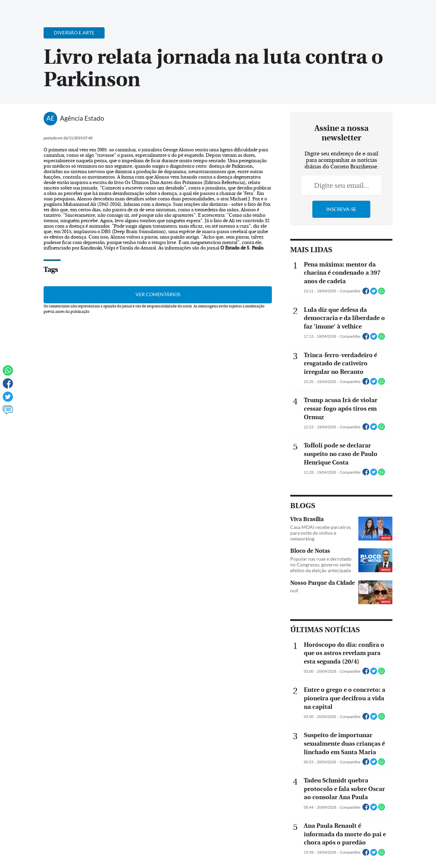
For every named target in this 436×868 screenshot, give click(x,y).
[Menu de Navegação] (18, 9)
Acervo (169, 9)
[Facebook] (387, 12)
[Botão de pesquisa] (38, 9)
